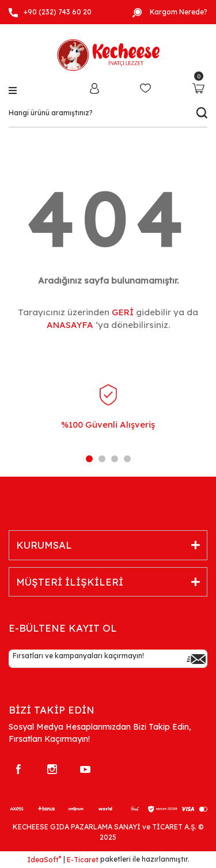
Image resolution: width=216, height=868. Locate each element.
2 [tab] (102, 459)
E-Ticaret (83, 860)
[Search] (108, 113)
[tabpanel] (108, 417)
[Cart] (198, 88)
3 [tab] (115, 459)
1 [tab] (89, 459)
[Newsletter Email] (108, 659)
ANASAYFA (70, 325)
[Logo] (108, 53)
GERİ (123, 312)
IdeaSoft (44, 859)
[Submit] (196, 659)
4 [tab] (127, 459)
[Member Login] (94, 88)
